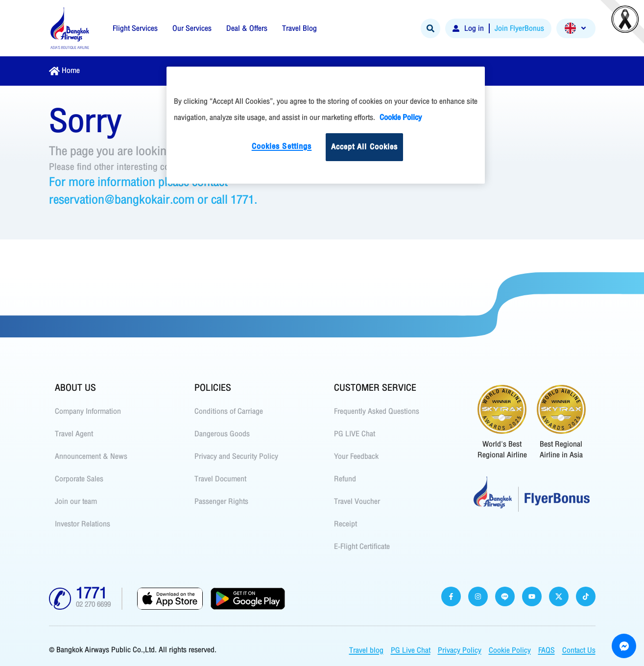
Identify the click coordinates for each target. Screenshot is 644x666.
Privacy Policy (460, 650)
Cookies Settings (282, 146)
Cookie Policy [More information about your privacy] (401, 118)
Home (71, 71)
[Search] (430, 28)
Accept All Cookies (365, 147)
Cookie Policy (510, 650)
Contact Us (579, 650)
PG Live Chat (411, 650)
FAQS (547, 650)
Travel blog (366, 650)
